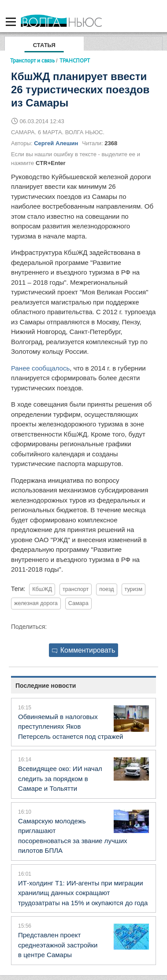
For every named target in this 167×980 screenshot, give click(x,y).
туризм (134, 589)
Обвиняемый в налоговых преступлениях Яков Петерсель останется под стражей (71, 727)
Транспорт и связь (32, 60)
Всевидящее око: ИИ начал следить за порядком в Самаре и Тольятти (60, 778)
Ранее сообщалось (40, 368)
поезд (106, 589)
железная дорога (36, 603)
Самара (78, 603)
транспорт (76, 589)
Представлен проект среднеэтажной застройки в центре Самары (58, 945)
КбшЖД (42, 589)
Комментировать (84, 650)
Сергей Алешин (56, 143)
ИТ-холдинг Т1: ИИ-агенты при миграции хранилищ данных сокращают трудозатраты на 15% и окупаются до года (83, 893)
